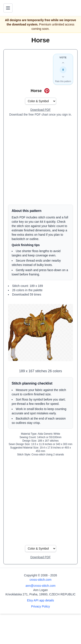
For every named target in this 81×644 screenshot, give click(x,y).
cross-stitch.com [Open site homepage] (40, 580)
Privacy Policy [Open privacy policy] (40, 606)
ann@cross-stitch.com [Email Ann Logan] (40, 586)
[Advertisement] (40, 161)
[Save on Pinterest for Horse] (47, 91)
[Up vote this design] (63, 63)
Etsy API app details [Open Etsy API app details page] (40, 600)
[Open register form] (40, 110)
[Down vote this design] (63, 77)
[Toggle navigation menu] (8, 8)
